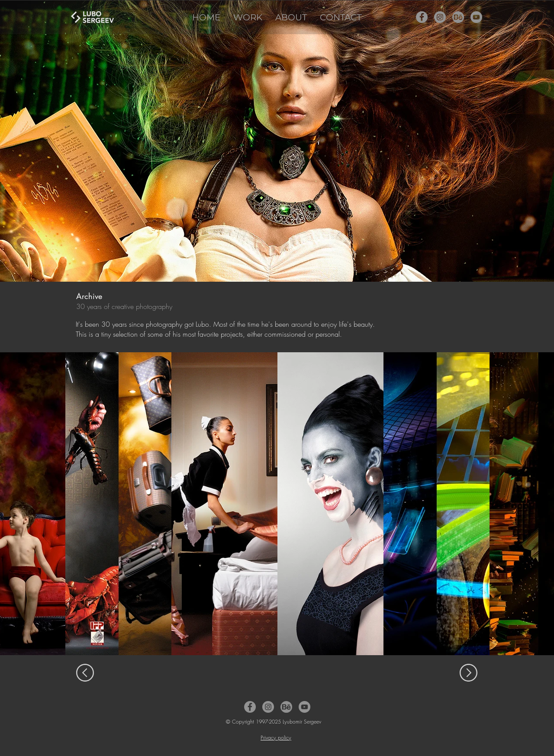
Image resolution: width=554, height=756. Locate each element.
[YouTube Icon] (476, 17)
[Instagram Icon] (440, 17)
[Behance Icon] (458, 17)
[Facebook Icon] (422, 17)
